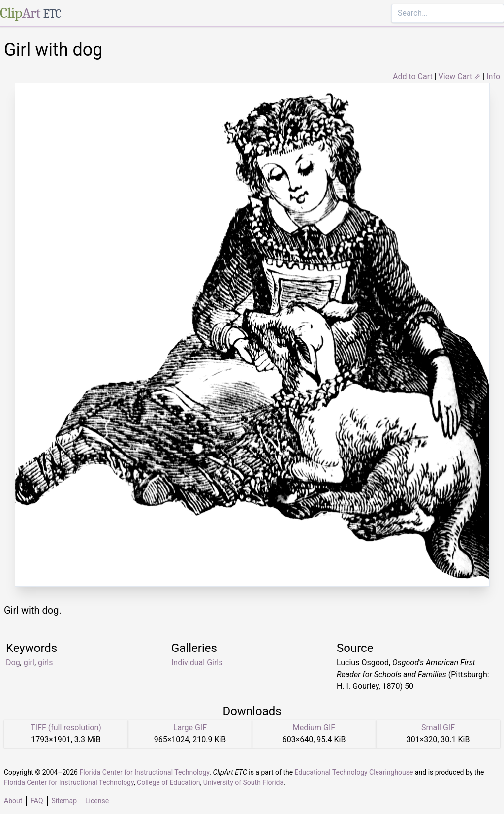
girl (29, 663)
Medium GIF (314, 728)
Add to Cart (413, 77)
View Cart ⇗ (460, 77)
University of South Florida (243, 782)
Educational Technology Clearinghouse (354, 772)
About (13, 801)
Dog (13, 663)
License (97, 801)
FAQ (37, 801)
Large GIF (190, 728)
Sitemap (64, 801)
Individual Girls (197, 663)
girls (45, 663)
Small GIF (438, 728)
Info (493, 77)
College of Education (169, 782)
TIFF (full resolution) (66, 728)
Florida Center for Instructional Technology (144, 772)
